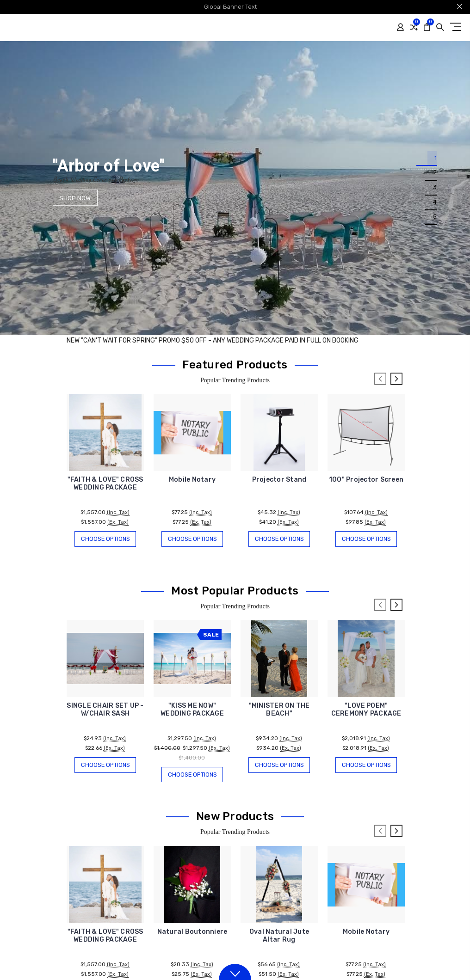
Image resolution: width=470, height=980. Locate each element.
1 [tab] (435, 158)
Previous (380, 379)
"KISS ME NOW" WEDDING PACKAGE (192, 710)
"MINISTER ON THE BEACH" (279, 710)
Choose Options (105, 539)
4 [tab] (435, 203)
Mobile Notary (192, 480)
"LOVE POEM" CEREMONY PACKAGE (366, 710)
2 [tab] (435, 173)
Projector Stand (279, 480)
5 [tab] (435, 217)
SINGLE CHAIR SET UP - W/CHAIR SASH (105, 710)
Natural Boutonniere (192, 933)
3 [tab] (435, 188)
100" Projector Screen (366, 480)
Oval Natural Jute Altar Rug (279, 937)
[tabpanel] (235, 188)
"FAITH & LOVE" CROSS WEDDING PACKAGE (105, 484)
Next (396, 379)
